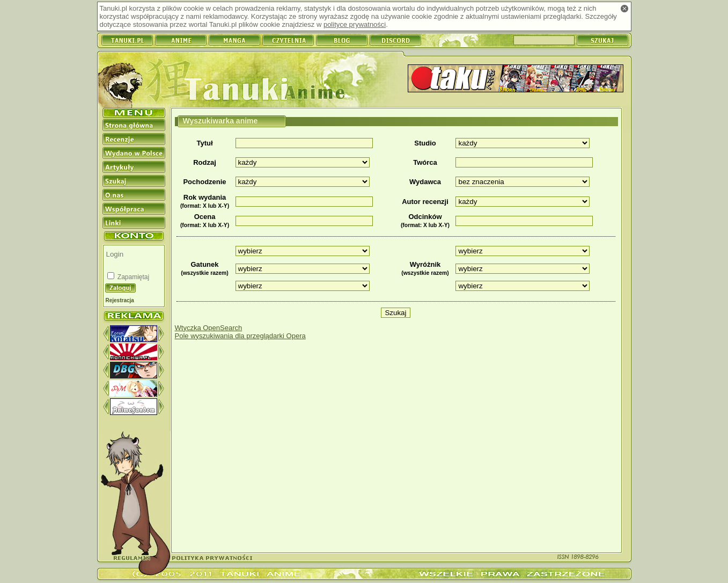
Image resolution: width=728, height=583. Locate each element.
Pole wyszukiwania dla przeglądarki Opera (240, 336)
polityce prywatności (355, 24)
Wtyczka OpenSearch (209, 328)
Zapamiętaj (133, 277)
